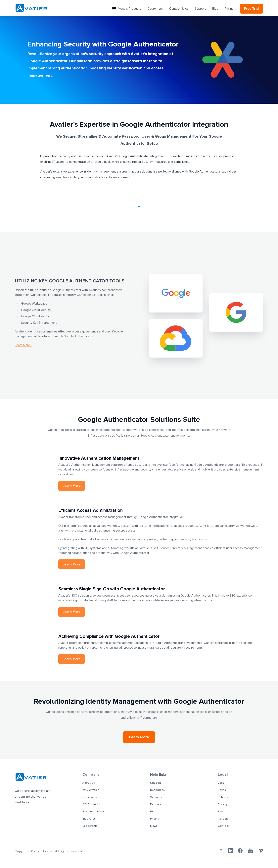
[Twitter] (221, 851)
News (154, 826)
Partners (156, 804)
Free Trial (252, 9)
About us (89, 783)
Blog (215, 9)
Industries (89, 819)
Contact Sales (179, 9)
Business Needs (94, 812)
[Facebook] (240, 851)
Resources (157, 790)
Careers (223, 819)
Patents (223, 797)
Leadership (90, 826)
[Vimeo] (261, 851)
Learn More (139, 737)
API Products (91, 804)
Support (200, 9)
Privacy (223, 804)
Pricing (229, 9)
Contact (223, 826)
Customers (155, 9)
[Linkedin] (231, 851)
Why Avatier (91, 790)
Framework (90, 797)
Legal (222, 783)
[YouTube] (251, 851)
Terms (222, 790)
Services (156, 797)
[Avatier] (32, 8)
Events (222, 812)
